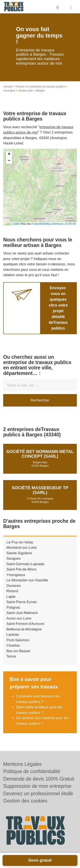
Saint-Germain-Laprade (25, 564)
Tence (11, 656)
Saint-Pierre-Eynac (22, 602)
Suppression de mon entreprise (37, 786)
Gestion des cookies (25, 801)
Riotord (12, 591)
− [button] (9, 161)
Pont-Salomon (18, 640)
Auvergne (9, 91)
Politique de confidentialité (32, 771)
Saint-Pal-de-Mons (21, 569)
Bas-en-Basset (18, 651)
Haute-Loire (25, 91)
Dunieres (14, 586)
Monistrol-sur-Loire (22, 548)
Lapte (11, 597)
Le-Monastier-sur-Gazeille (27, 580)
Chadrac (13, 645)
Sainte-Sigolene (19, 553)
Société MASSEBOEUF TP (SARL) (40, 490)
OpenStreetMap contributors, (49, 224)
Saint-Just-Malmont (22, 613)
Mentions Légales (22, 764)
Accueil (8, 86)
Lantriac (13, 635)
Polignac (13, 607)
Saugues (14, 558)
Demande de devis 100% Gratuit (39, 779)
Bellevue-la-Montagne (24, 629)
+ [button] (9, 154)
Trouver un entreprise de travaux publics (40, 86)
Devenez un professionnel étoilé (38, 794)
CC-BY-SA (70, 224)
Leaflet (16, 224)
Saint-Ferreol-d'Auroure (25, 624)
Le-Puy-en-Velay (20, 542)
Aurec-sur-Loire (19, 618)
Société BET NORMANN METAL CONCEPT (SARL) (40, 454)
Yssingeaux (16, 575)
